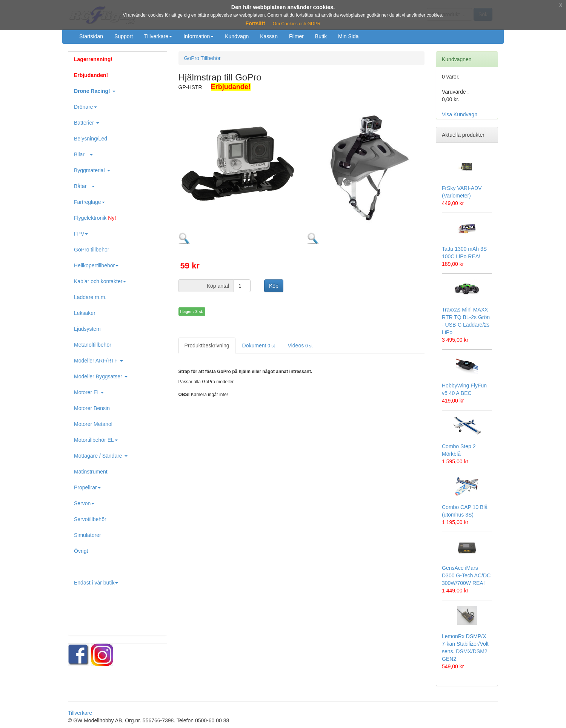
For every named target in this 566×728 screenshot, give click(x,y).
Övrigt (81, 551)
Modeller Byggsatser (101, 376)
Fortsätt (255, 23)
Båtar (84, 186)
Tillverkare (158, 36)
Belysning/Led (91, 139)
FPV (81, 234)
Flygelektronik (95, 218)
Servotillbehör (90, 519)
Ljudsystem (87, 329)
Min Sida (348, 36)
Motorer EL (89, 392)
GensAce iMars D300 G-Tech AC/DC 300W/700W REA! (466, 575)
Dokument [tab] (259, 345)
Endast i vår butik (96, 583)
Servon (84, 503)
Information (198, 36)
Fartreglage (89, 202)
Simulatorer (88, 535)
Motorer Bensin (92, 408)
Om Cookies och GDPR (297, 24)
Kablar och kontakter (100, 281)
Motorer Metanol (93, 424)
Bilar (83, 154)
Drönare (85, 107)
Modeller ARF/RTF (98, 361)
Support (124, 36)
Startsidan (91, 36)
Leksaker (85, 313)
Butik (321, 36)
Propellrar (87, 487)
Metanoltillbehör (93, 345)
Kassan (269, 36)
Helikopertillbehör (96, 265)
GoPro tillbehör (92, 250)
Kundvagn (237, 36)
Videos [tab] (300, 345)
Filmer (296, 36)
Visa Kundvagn (460, 114)
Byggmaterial (92, 170)
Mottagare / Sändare (101, 456)
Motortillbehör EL (96, 440)
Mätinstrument (91, 472)
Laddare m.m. (90, 297)
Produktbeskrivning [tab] (207, 345)
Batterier (87, 123)
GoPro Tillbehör (202, 58)
